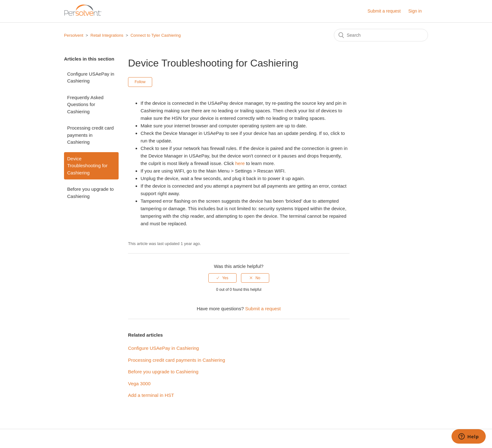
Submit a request (384, 11)
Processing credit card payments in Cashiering (90, 135)
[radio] (222, 278)
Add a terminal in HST (151, 395)
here (240, 163)
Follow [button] (140, 82)
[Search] (381, 35)
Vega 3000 (139, 384)
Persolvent (74, 35)
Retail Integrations (107, 35)
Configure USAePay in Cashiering (91, 77)
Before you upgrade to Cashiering (90, 193)
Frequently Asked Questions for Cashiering (85, 104)
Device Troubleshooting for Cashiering (87, 166)
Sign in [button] (415, 11)
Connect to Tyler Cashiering (156, 35)
